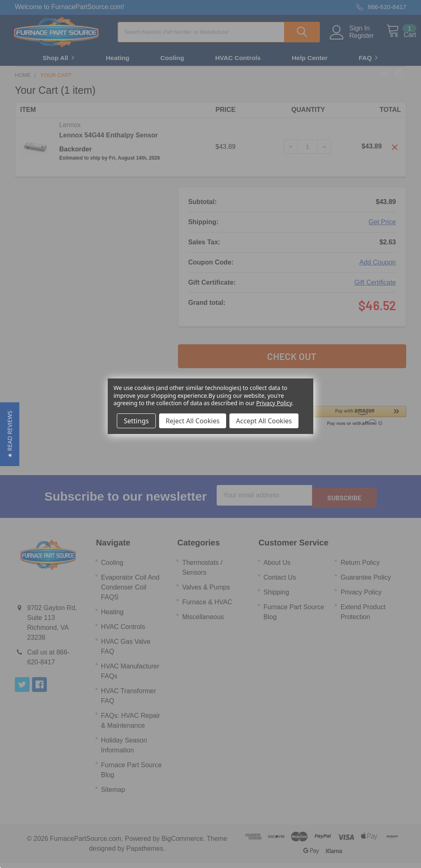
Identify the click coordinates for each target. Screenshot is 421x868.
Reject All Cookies (193, 421)
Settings (136, 421)
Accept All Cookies (264, 421)
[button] (10, 434)
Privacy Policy (274, 403)
